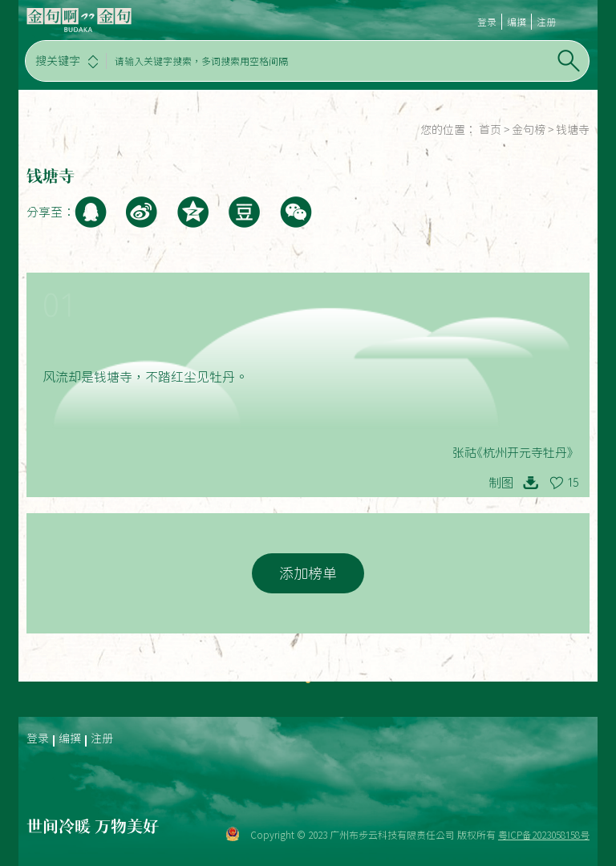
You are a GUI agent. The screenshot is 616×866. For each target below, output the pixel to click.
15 (573, 483)
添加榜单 (308, 573)
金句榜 (529, 130)
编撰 (517, 22)
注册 (546, 22)
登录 (487, 22)
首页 (490, 130)
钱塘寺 (573, 130)
